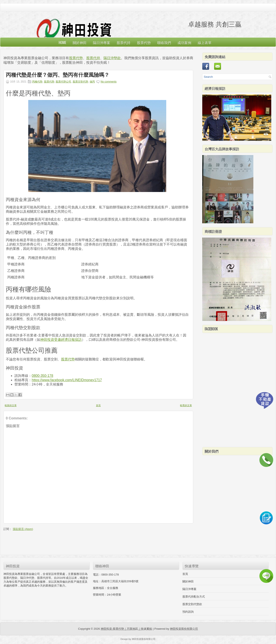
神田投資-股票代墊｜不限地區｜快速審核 (126, 629)
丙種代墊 (37, 82)
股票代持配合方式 (194, 597)
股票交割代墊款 (192, 604)
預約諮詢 (188, 612)
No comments (108, 82)
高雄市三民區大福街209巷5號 (120, 581)
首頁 (98, 405)
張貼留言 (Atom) (23, 529)
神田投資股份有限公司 (184, 629)
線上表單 (205, 43)
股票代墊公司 (63, 82)
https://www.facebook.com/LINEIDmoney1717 (67, 380)
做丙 (92, 82)
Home (62, 43)
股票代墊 (144, 43)
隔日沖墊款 (112, 58)
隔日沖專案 (102, 43)
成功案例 (184, 43)
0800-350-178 (42, 376)
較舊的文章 (186, 405)
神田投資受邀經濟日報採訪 (61, 340)
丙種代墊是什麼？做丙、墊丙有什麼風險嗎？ (58, 75)
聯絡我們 (164, 43)
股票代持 (124, 43)
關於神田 (80, 43)
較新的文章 (11, 405)
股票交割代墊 (80, 82)
